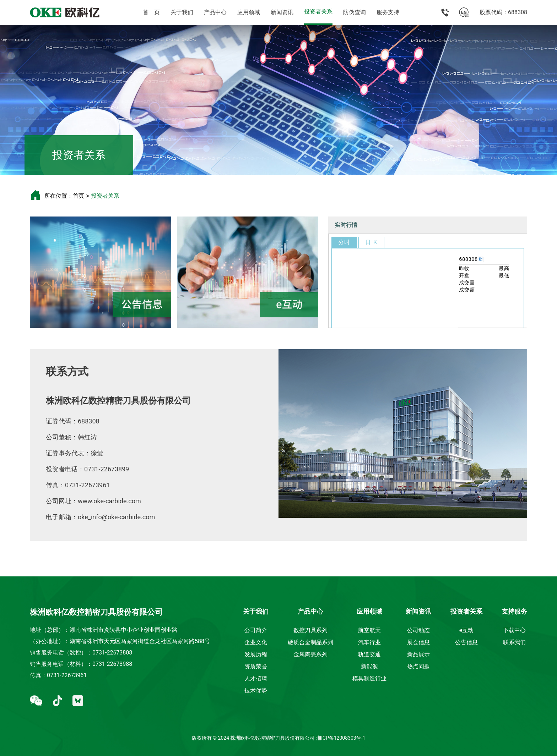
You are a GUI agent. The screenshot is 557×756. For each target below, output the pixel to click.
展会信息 (418, 642)
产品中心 (215, 12)
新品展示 (418, 654)
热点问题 (418, 666)
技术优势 (256, 691)
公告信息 (466, 642)
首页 (79, 196)
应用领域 (249, 12)
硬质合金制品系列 (310, 642)
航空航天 (369, 630)
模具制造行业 (369, 678)
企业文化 (256, 642)
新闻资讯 (282, 12)
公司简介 (256, 630)
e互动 (466, 630)
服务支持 (388, 12)
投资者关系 (318, 12)
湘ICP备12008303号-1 (341, 738)
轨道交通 (369, 654)
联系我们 (514, 642)
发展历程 (256, 654)
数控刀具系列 (310, 630)
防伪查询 (355, 12)
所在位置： (59, 196)
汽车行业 (369, 642)
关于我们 (182, 12)
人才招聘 (256, 678)
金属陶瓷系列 (310, 654)
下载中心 (514, 630)
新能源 (369, 666)
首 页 (151, 12)
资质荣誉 (256, 666)
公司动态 (418, 630)
